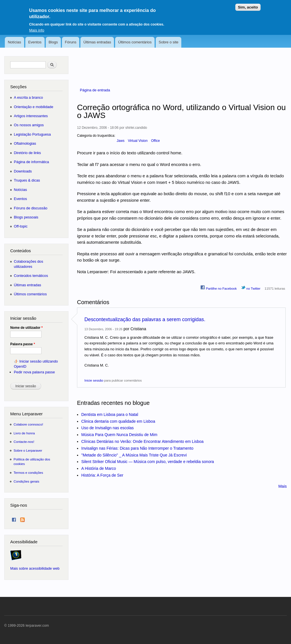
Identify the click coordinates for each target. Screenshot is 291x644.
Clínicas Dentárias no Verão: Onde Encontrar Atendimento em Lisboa (142, 441)
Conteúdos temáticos (31, 276)
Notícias (14, 42)
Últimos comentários (135, 42)
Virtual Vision (138, 141)
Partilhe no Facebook (219, 288)
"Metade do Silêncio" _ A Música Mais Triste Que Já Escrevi (134, 455)
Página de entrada (95, 90)
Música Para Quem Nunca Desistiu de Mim (119, 435)
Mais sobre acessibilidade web (35, 568)
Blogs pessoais (26, 217)
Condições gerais (26, 481)
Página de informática (32, 162)
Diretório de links (27, 153)
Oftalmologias (25, 143)
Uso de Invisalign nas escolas (107, 428)
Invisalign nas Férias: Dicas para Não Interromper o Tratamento (137, 448)
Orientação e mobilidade (34, 107)
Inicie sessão (94, 380)
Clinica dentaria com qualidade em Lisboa (118, 421)
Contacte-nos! (24, 442)
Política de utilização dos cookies (32, 461)
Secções (18, 87)
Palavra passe (23, 344)
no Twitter (251, 288)
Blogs (53, 42)
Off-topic (21, 226)
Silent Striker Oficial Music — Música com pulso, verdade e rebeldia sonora (148, 462)
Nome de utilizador (26, 328)
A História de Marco (99, 468)
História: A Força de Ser (102, 475)
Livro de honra (24, 433)
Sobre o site (168, 42)
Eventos (35, 42)
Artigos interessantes (31, 116)
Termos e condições (28, 473)
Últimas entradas (97, 42)
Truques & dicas (27, 180)
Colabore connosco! (28, 424)
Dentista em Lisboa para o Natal (110, 414)
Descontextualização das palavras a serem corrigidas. (145, 319)
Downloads (23, 171)
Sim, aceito (248, 4)
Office (155, 141)
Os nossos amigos (29, 125)
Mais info (37, 27)
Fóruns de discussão (31, 208)
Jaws (121, 141)
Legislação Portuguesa (32, 134)
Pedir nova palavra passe (34, 372)
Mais (282, 486)
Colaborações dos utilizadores (29, 264)
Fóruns (70, 42)
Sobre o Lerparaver (28, 450)
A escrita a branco (28, 97)
